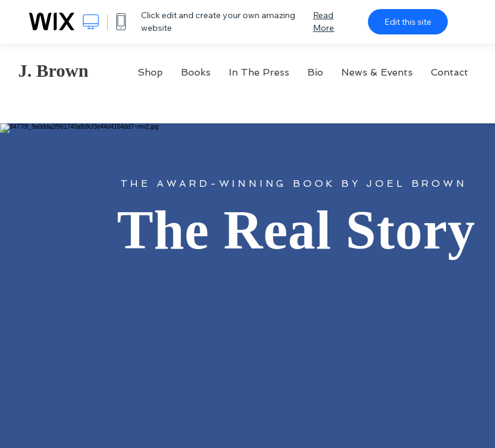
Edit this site (408, 22)
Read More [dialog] (323, 21)
